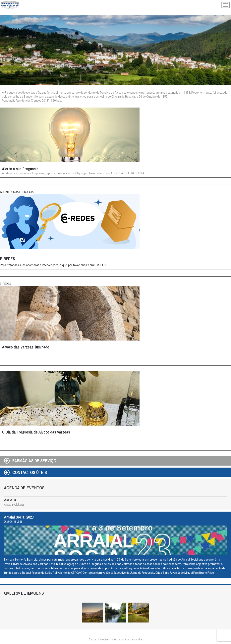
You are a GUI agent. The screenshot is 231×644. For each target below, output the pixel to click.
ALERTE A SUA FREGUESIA (17, 192)
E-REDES (6, 284)
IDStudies (103, 640)
